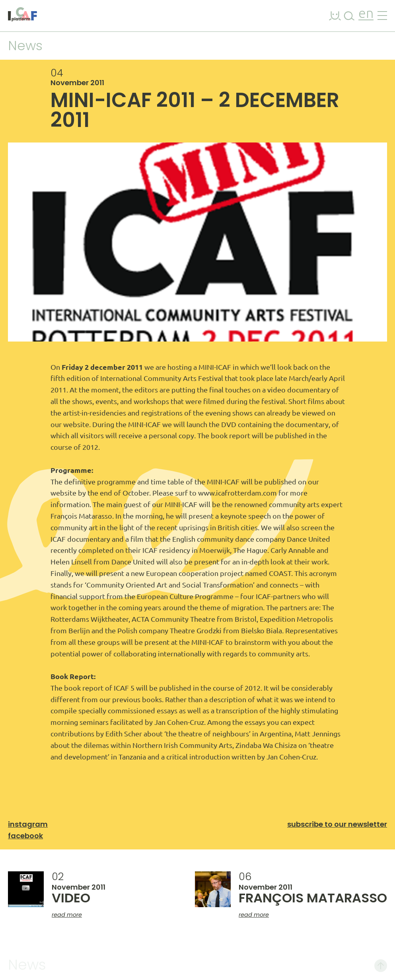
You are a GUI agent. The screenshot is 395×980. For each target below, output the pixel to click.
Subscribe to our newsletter (337, 824)
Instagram (28, 824)
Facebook (25, 836)
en (366, 14)
